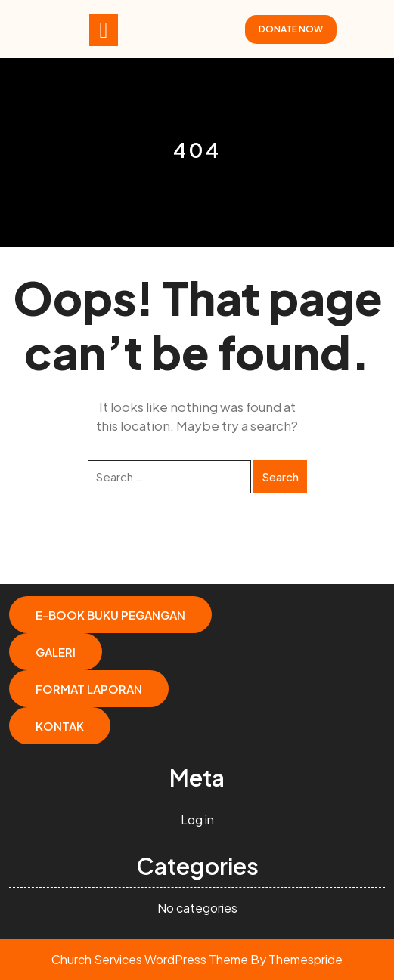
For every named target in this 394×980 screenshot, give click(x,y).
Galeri (56, 652)
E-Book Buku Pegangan (110, 615)
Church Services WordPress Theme (150, 959)
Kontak (60, 726)
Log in (197, 819)
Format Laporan (89, 689)
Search (280, 476)
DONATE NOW (291, 29)
